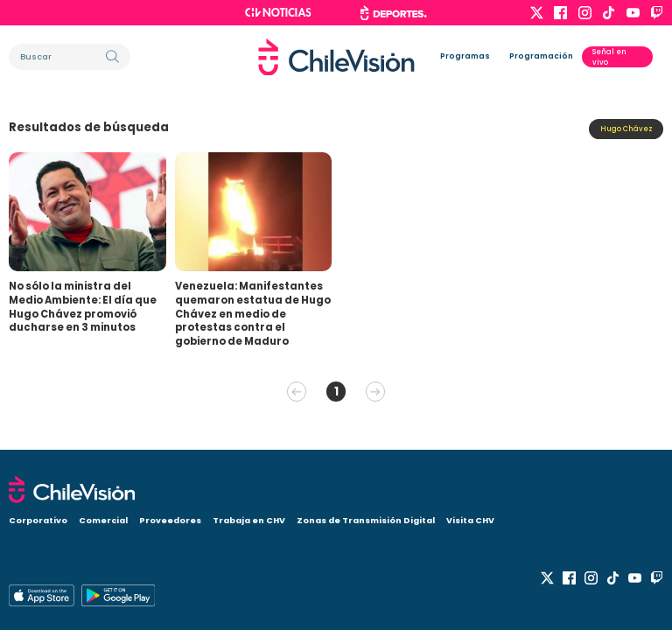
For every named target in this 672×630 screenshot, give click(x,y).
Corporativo (38, 520)
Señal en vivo (609, 57)
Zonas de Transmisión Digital (366, 520)
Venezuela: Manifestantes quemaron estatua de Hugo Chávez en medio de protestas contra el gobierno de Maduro (253, 314)
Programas (465, 56)
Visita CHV (470, 520)
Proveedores (170, 520)
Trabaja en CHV (249, 520)
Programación (541, 56)
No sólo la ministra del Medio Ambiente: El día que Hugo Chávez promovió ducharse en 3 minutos (83, 307)
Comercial (103, 520)
